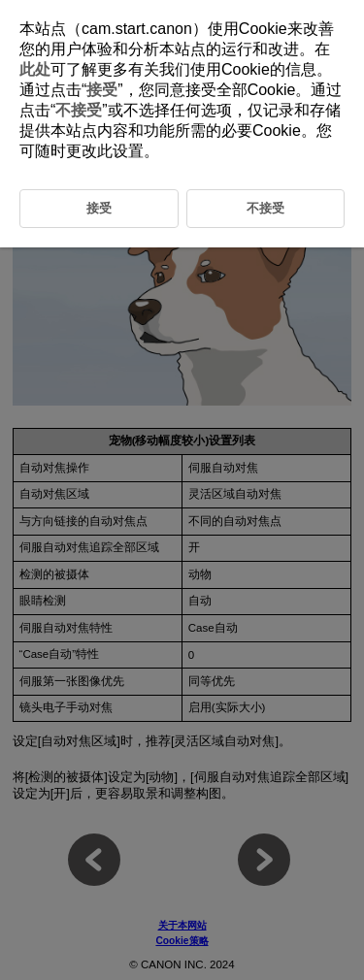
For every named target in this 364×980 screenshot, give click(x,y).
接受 (102, 90)
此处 (35, 69)
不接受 (79, 110)
